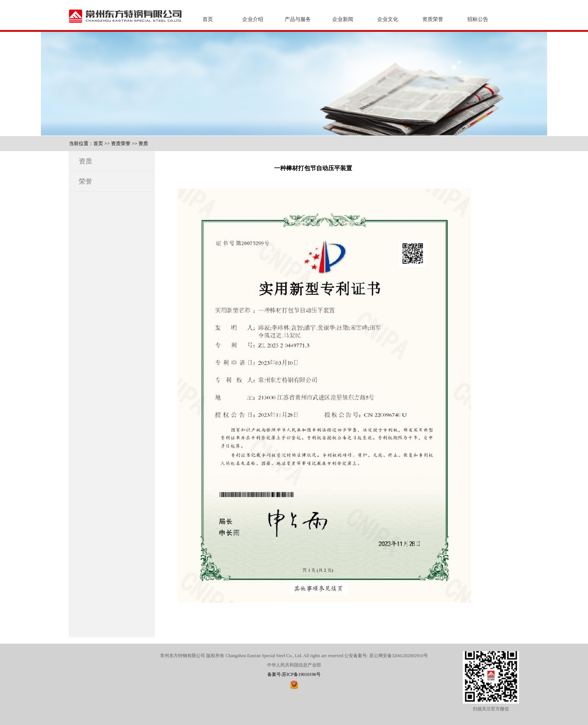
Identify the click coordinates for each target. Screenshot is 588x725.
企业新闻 (343, 19)
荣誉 (85, 181)
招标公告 (478, 19)
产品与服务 (298, 19)
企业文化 (388, 19)
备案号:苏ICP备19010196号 (294, 674)
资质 (143, 143)
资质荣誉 (433, 19)
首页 (208, 19)
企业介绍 (253, 19)
